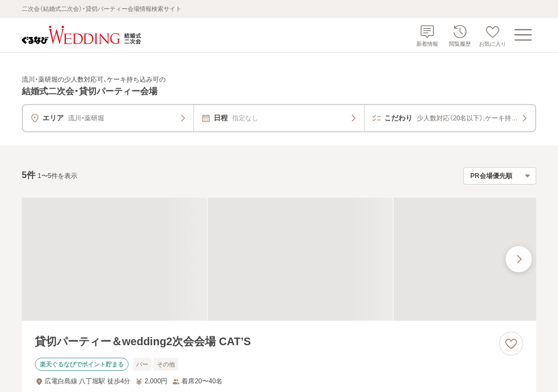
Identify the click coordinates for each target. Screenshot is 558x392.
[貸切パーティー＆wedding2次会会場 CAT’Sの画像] (279, 259)
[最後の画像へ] (519, 259)
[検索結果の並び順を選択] (500, 176)
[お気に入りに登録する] (511, 344)
